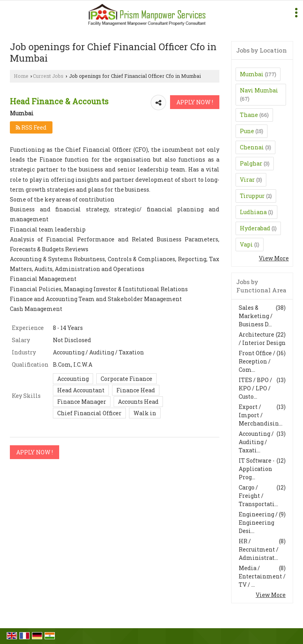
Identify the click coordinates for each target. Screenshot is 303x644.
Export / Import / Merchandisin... (261, 415)
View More (274, 258)
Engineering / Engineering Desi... (258, 523)
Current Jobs (48, 76)
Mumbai (252, 74)
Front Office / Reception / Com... (257, 361)
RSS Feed (31, 127)
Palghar (251, 163)
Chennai (252, 147)
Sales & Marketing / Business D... (256, 316)
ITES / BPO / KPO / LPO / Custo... (255, 388)
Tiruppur (252, 196)
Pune (247, 131)
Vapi (246, 244)
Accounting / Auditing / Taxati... (256, 442)
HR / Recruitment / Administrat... (259, 549)
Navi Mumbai (259, 90)
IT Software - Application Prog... (257, 469)
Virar (247, 180)
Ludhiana (253, 212)
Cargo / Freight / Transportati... (258, 496)
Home (21, 76)
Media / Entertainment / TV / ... (262, 576)
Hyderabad (255, 228)
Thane (249, 115)
